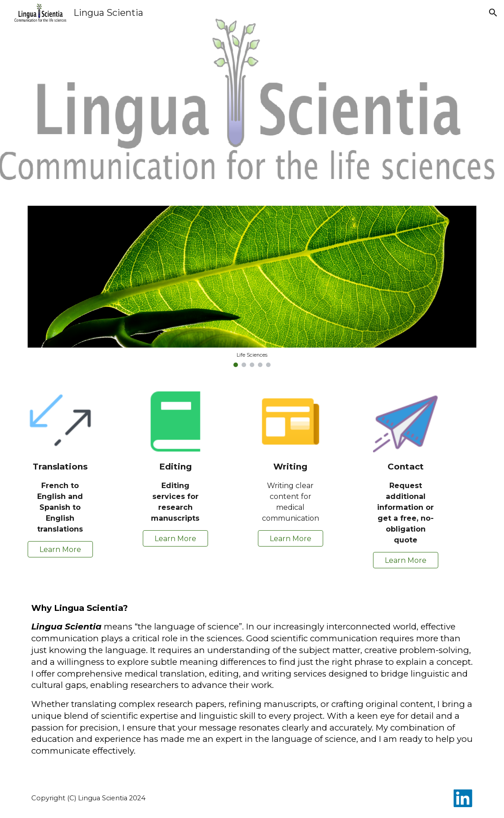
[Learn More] (60, 549)
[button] (493, 13)
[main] (60, 498)
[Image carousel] (252, 286)
